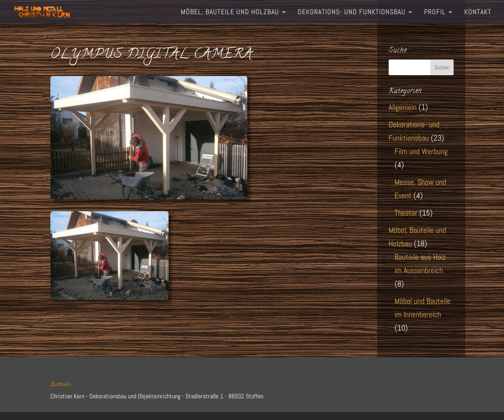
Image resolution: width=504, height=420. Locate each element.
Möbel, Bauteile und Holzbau (230, 13)
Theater (406, 213)
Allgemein (403, 107)
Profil (435, 13)
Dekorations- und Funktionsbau (352, 13)
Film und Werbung (421, 151)
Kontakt (478, 13)
